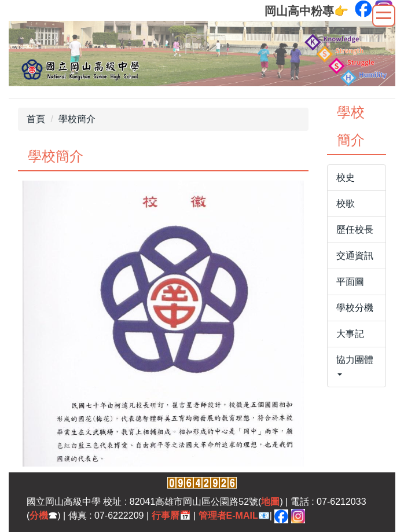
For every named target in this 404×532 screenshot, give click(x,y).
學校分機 (355, 308)
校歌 (346, 203)
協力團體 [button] (355, 365)
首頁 (36, 119)
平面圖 (350, 282)
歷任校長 (355, 230)
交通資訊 (355, 256)
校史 (346, 177)
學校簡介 (77, 119)
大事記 (350, 334)
